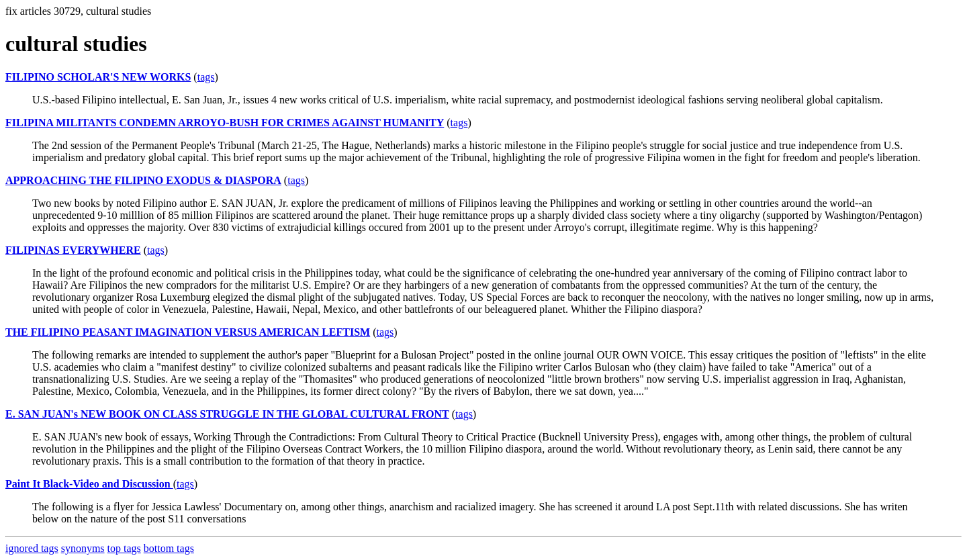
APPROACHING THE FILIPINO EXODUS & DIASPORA (143, 180)
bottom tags (169, 548)
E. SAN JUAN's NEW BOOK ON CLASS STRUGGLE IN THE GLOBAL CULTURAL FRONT (227, 414)
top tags (124, 548)
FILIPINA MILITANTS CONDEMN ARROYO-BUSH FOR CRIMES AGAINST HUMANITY (225, 123)
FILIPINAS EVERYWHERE (73, 250)
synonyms (83, 548)
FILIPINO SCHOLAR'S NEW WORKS (98, 77)
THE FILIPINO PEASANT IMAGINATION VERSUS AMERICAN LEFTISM (188, 332)
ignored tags (32, 548)
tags (206, 77)
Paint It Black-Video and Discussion (89, 484)
